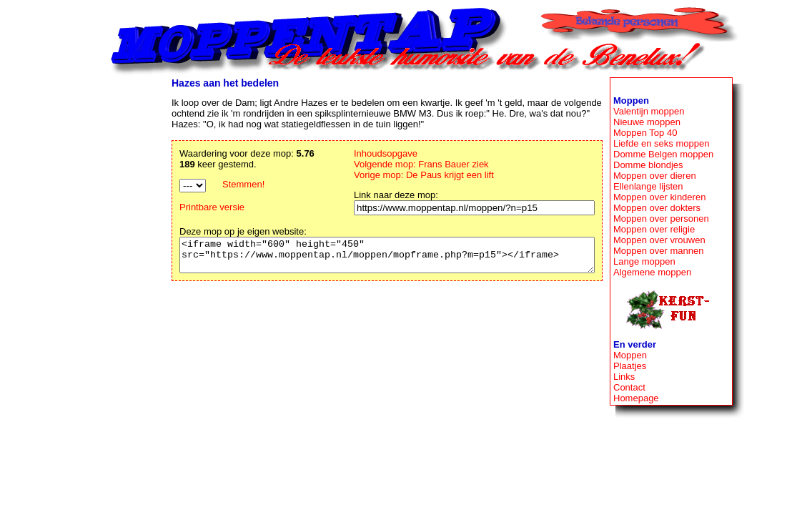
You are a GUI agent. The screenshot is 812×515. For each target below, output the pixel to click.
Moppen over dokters (657, 208)
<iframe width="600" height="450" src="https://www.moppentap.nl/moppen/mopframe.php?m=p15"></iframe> (362, 258)
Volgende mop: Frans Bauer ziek (416, 164)
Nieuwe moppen (647, 122)
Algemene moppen (652, 272)
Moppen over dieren (655, 176)
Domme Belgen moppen (663, 154)
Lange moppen (644, 261)
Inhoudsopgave (381, 153)
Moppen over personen (661, 219)
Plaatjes (630, 366)
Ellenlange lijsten (648, 186)
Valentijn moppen (649, 111)
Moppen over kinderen (659, 197)
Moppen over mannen (658, 251)
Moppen (630, 355)
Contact (629, 387)
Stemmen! (193, 184)
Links (624, 377)
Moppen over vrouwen (659, 240)
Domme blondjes (648, 165)
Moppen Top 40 (645, 133)
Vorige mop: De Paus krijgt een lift (419, 175)
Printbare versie (162, 207)
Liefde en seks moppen (661, 143)
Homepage (636, 398)
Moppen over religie (654, 229)
